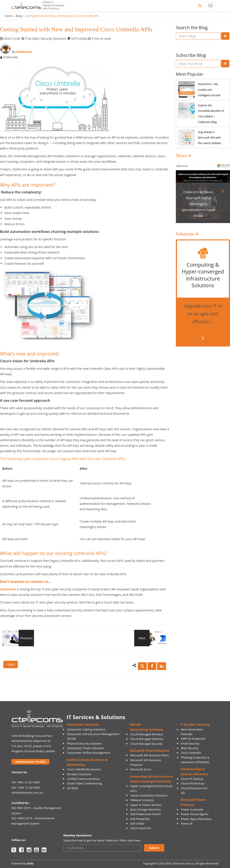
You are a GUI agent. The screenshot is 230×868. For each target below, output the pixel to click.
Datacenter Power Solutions (86, 748)
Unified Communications (84, 779)
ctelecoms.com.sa (183, 864)
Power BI (187, 823)
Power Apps (189, 819)
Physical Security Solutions (85, 743)
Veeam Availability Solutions (149, 795)
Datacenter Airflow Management (89, 753)
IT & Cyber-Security (195, 724)
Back (11, 664)
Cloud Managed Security (146, 744)
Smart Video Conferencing (84, 783)
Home (9, 16)
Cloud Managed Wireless (147, 734)
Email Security (190, 743)
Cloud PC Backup (192, 779)
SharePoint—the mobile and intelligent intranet (209, 90)
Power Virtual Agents (195, 814)
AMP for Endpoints (193, 739)
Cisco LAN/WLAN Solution (84, 769)
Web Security (190, 748)
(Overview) (204, 819)
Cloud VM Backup (193, 783)
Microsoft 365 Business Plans (150, 755)
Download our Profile (30, 762)
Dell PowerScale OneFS (145, 814)
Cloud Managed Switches (147, 739)
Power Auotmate (192, 809)
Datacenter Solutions (83, 724)
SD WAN (73, 788)
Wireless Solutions (79, 774)
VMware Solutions (142, 800)
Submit (154, 848)
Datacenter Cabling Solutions (86, 729)
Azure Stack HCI (141, 828)
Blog (19, 16)
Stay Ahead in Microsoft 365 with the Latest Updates (209, 138)
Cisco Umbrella (191, 753)
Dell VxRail (137, 823)
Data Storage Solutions (145, 809)
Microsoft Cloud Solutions (149, 751)
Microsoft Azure (141, 769)
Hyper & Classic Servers (146, 805)
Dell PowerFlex (140, 819)
